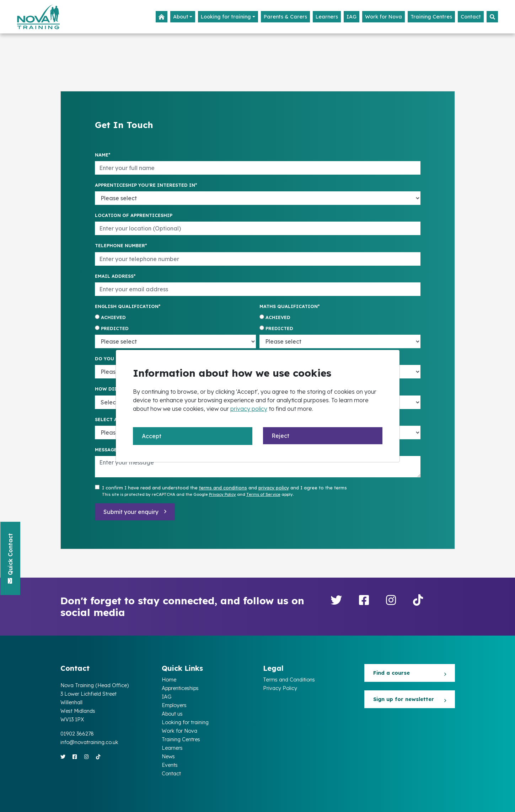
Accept (152, 436)
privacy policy (249, 409)
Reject (280, 436)
